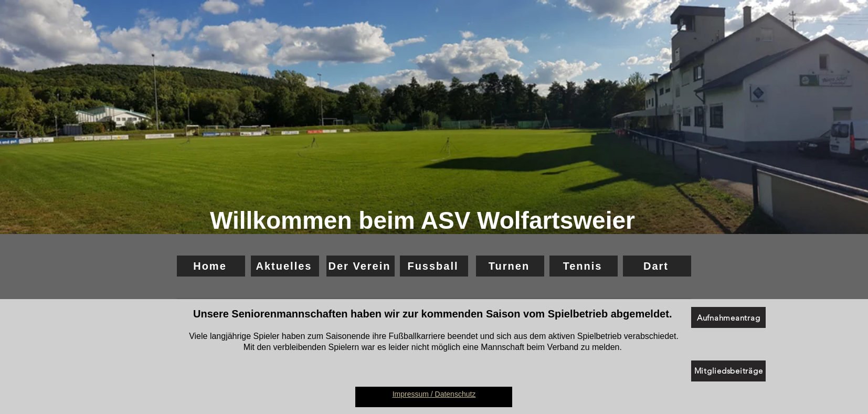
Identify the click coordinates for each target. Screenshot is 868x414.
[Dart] (657, 266)
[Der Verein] (361, 266)
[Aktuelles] (285, 266)
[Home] (211, 266)
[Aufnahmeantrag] (728, 317)
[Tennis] (584, 266)
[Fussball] (434, 266)
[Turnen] (510, 266)
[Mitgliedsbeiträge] (728, 371)
